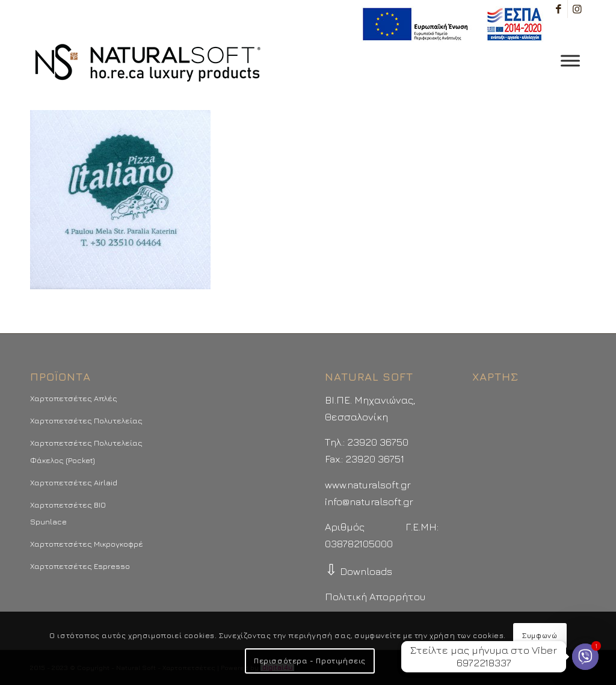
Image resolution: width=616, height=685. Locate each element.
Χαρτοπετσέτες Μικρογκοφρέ (87, 544)
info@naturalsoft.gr (369, 502)
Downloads (359, 571)
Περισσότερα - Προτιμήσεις (310, 661)
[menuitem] (449, 24)
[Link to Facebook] (559, 9)
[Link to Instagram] (577, 9)
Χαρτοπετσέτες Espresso (80, 566)
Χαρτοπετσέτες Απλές (74, 398)
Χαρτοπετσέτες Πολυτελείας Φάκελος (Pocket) (86, 451)
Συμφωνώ (540, 635)
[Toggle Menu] (570, 60)
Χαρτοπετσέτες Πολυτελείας (86, 420)
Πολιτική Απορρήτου (375, 597)
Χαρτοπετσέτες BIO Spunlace (68, 513)
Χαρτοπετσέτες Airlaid (74, 482)
